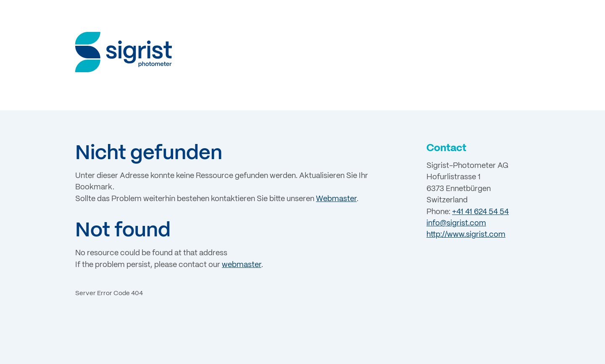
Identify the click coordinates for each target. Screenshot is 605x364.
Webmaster (336, 199)
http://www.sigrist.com (466, 235)
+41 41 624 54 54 (480, 212)
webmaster (242, 265)
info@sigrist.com (456, 223)
